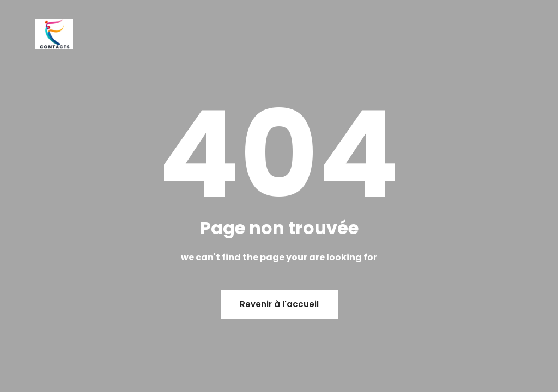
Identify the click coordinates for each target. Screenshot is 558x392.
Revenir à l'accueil (279, 304)
